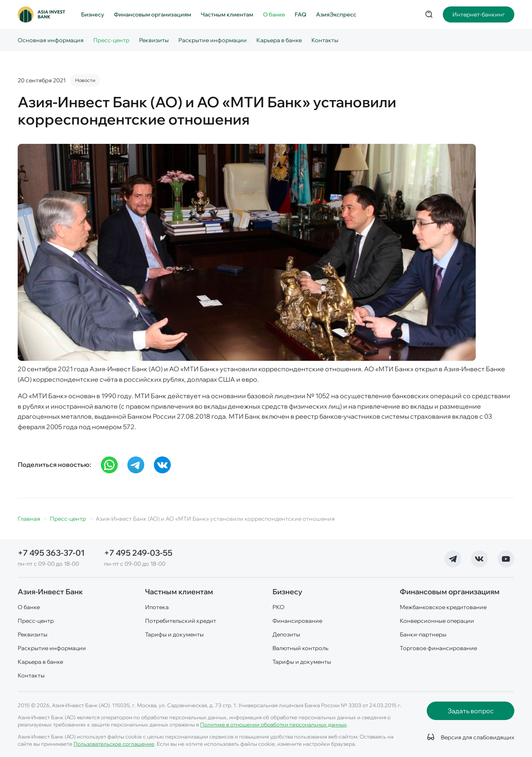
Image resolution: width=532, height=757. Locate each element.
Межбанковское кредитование (443, 607)
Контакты (325, 40)
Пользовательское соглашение (114, 744)
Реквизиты (154, 40)
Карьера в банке (279, 40)
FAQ (301, 14)
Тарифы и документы (174, 634)
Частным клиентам (227, 14)
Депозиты (286, 634)
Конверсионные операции (437, 621)
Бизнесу (93, 14)
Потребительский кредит (181, 621)
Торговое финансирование (438, 648)
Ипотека (157, 607)
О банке (274, 14)
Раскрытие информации (213, 40)
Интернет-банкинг (479, 14)
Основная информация (51, 40)
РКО (278, 607)
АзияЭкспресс (336, 14)
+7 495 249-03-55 (138, 553)
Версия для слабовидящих (476, 737)
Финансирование (297, 621)
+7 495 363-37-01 (51, 553)
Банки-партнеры (423, 634)
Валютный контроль (300, 648)
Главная (29, 519)
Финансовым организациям (152, 14)
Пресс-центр (111, 40)
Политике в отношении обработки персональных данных (273, 724)
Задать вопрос (471, 711)
